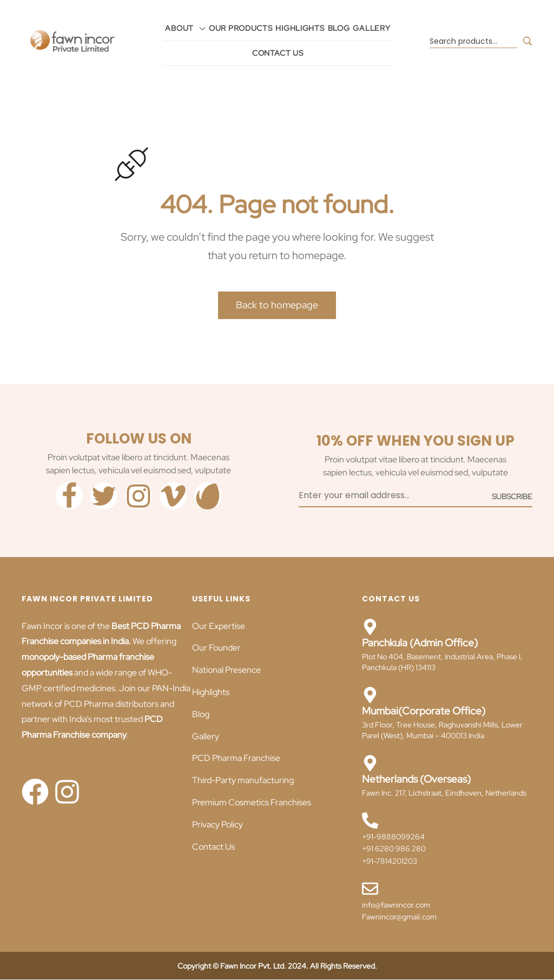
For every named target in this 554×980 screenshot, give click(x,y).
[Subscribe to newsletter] (512, 496)
